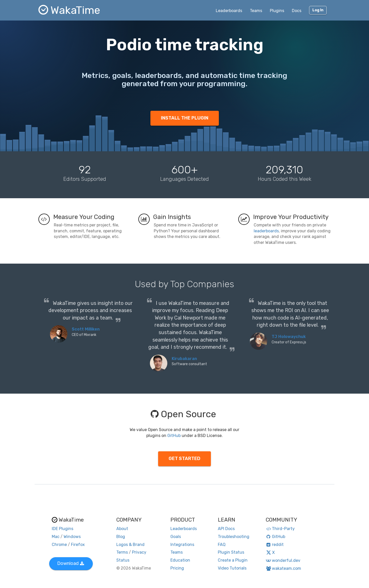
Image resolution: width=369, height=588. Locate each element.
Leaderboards (229, 11)
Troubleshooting (234, 537)
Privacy (139, 552)
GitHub (174, 436)
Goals (176, 537)
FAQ (222, 545)
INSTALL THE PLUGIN (185, 118)
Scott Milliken (86, 329)
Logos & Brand (130, 545)
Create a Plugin (233, 560)
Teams (256, 11)
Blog (121, 537)
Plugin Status (231, 552)
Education (180, 560)
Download (71, 563)
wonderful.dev (283, 560)
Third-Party (280, 529)
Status (123, 560)
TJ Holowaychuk (289, 337)
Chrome (59, 545)
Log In (318, 10)
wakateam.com (284, 568)
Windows (72, 537)
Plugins (277, 11)
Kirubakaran (184, 359)
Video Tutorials (232, 568)
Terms (122, 552)
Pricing (177, 568)
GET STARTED (184, 459)
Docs (297, 11)
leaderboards (266, 231)
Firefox (78, 545)
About (122, 529)
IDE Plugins (63, 529)
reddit (275, 545)
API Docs (226, 529)
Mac (56, 537)
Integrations (182, 545)
